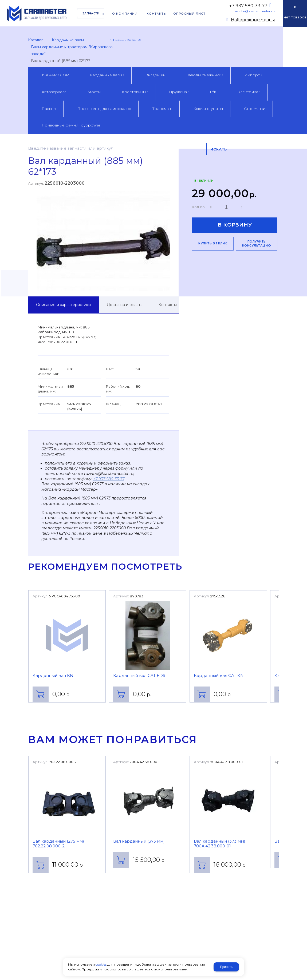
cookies (101, 964)
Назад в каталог (127, 39)
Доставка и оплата (125, 305)
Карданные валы (68, 40)
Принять (226, 967)
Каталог (36, 40)
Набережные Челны (253, 20)
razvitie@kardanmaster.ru (254, 11)
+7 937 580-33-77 (248, 6)
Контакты (168, 305)
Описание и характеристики (63, 305)
